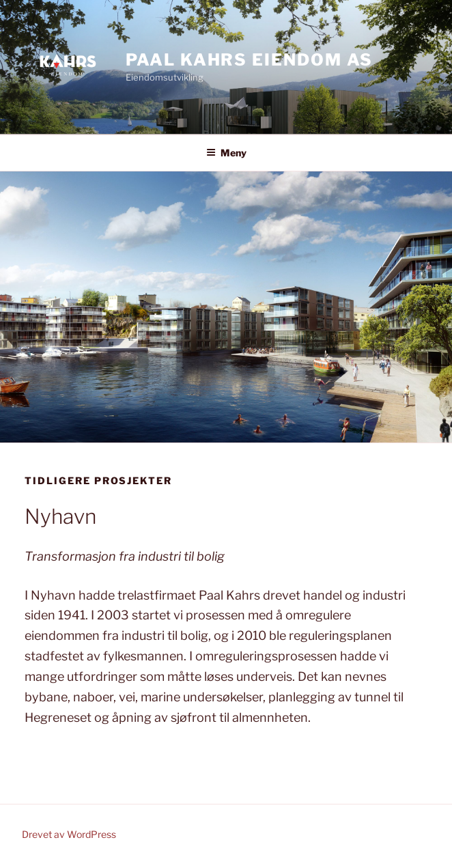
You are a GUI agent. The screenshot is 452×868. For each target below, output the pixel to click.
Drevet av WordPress (69, 834)
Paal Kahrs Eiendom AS (249, 60)
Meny (226, 153)
